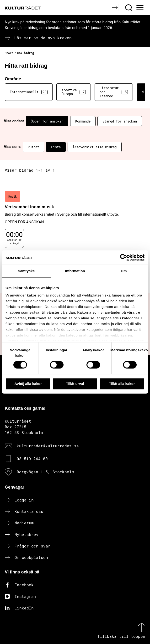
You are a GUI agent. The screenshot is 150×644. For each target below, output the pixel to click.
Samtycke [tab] (26, 271)
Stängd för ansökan (120, 121)
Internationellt (29, 92)
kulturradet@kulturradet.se (48, 446)
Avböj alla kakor (28, 384)
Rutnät (33, 147)
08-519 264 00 (32, 459)
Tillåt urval (75, 384)
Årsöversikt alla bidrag (95, 147)
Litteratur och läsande (114, 92)
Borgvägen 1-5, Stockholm (45, 472)
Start (9, 53)
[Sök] (129, 8)
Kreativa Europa (74, 92)
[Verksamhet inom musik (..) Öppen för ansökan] (75, 225)
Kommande (83, 121)
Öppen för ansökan (47, 121)
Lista (56, 147)
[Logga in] (116, 8)
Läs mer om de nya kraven (43, 38)
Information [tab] (75, 271)
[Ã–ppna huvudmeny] (141, 8)
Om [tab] (124, 271)
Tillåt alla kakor (122, 384)
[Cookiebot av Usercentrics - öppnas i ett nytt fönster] (124, 257)
